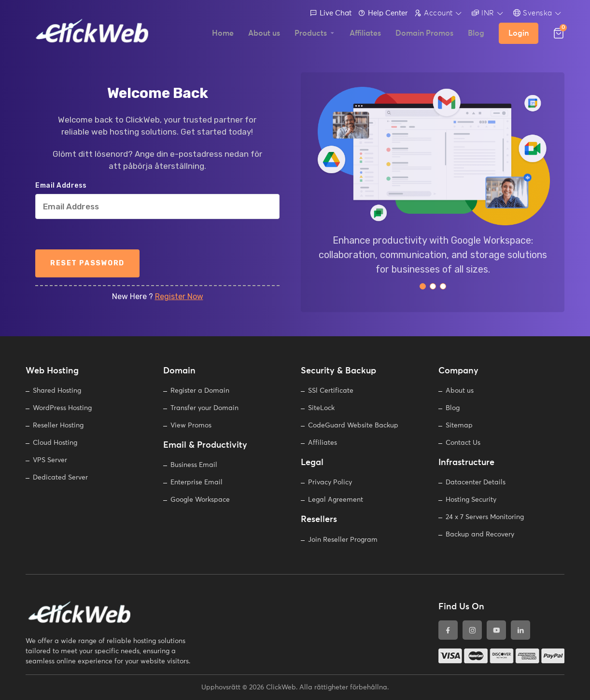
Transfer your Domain (204, 408)
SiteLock (321, 408)
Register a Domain (200, 391)
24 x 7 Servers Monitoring (485, 517)
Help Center (383, 13)
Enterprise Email (197, 482)
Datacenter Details (476, 482)
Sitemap (459, 425)
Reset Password (87, 263)
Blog (453, 408)
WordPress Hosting (62, 408)
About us (460, 391)
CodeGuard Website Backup (353, 425)
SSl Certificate (331, 391)
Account (434, 13)
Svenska (533, 13)
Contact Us (463, 443)
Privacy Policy (330, 482)
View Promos (191, 425)
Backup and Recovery (480, 535)
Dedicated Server (60, 478)
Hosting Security (471, 500)
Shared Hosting (57, 391)
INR (483, 13)
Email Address (61, 186)
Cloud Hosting (55, 443)
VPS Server (50, 460)
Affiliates (323, 443)
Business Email (194, 465)
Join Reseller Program (343, 540)
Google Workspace (200, 500)
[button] (423, 286)
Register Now (179, 296)
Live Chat (331, 13)
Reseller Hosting (58, 425)
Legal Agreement (336, 500)
